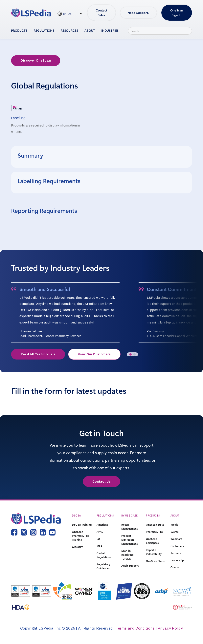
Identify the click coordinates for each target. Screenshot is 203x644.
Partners (176, 553)
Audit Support (130, 566)
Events (174, 532)
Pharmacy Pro (154, 532)
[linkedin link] (43, 532)
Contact (175, 567)
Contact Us (101, 482)
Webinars (176, 539)
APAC (100, 532)
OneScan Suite (155, 525)
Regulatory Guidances (103, 566)
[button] (130, 354)
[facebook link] (14, 532)
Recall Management (129, 527)
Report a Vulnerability (154, 552)
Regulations (44, 30)
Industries (110, 30)
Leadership (177, 560)
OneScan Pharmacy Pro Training (80, 536)
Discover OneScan (36, 60)
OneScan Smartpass (152, 541)
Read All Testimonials (38, 354)
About (90, 30)
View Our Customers (94, 354)
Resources (69, 30)
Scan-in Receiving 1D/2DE (127, 555)
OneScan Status (156, 561)
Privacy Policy (170, 628)
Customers (177, 546)
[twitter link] (24, 532)
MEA (99, 546)
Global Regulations (104, 555)
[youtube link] (52, 532)
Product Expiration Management (129, 540)
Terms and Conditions (135, 628)
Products (19, 30)
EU (98, 539)
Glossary (77, 547)
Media (174, 525)
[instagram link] (33, 532)
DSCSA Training (82, 525)
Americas (102, 525)
